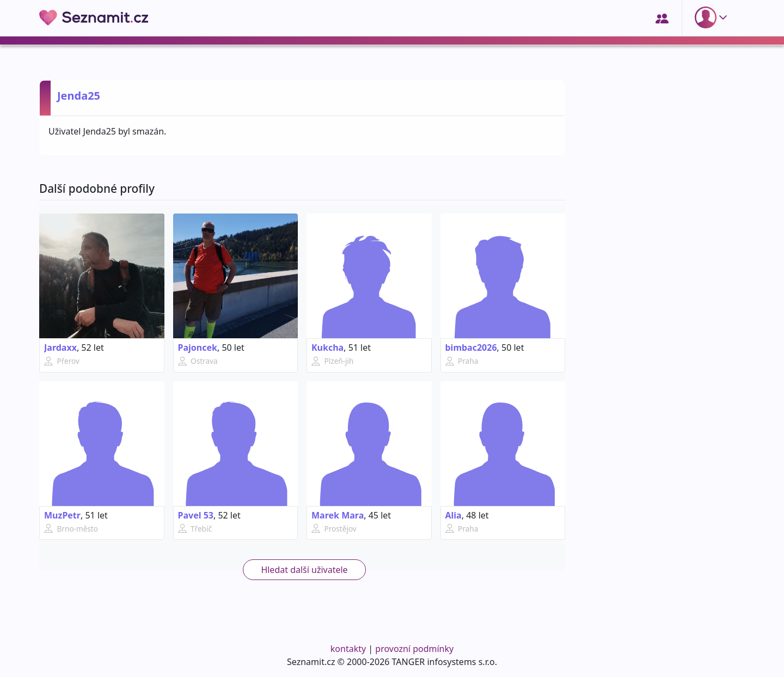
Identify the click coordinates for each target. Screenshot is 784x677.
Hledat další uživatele (304, 570)
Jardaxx (60, 347)
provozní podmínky (414, 649)
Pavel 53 (196, 515)
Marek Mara (338, 515)
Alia (454, 515)
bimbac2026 (471, 347)
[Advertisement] (660, 461)
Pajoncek (198, 347)
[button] (713, 17)
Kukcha (327, 347)
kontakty (348, 649)
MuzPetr (62, 515)
